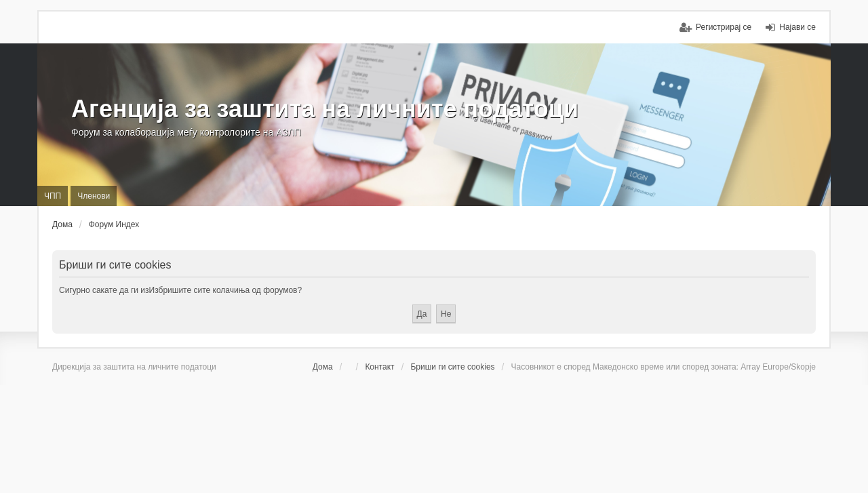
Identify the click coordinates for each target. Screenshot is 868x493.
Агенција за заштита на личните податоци (325, 109)
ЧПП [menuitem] (53, 196)
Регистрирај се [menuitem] (724, 27)
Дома (323, 367)
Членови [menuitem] (94, 196)
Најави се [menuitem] (797, 27)
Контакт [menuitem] (379, 367)
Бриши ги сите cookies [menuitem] (452, 367)
